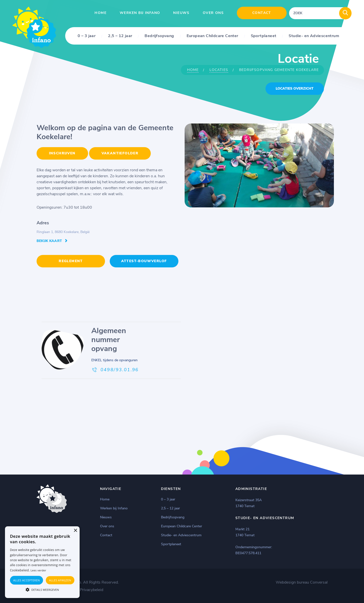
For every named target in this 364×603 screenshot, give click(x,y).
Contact (262, 13)
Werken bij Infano (140, 13)
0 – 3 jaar (87, 36)
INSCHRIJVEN (62, 153)
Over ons (213, 13)
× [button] (75, 531)
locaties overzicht (295, 89)
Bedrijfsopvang (159, 36)
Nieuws (181, 13)
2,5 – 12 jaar (120, 36)
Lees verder (38, 570)
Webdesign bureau (292, 582)
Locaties (219, 70)
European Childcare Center (212, 36)
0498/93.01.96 (120, 369)
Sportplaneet (264, 36)
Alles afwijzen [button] (60, 580)
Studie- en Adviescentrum (314, 36)
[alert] (42, 562)
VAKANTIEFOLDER (120, 153)
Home (101, 13)
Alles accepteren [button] (26, 580)
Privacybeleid (92, 589)
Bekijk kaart (49, 241)
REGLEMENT (71, 261)
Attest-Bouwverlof (144, 261)
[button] (42, 589)
